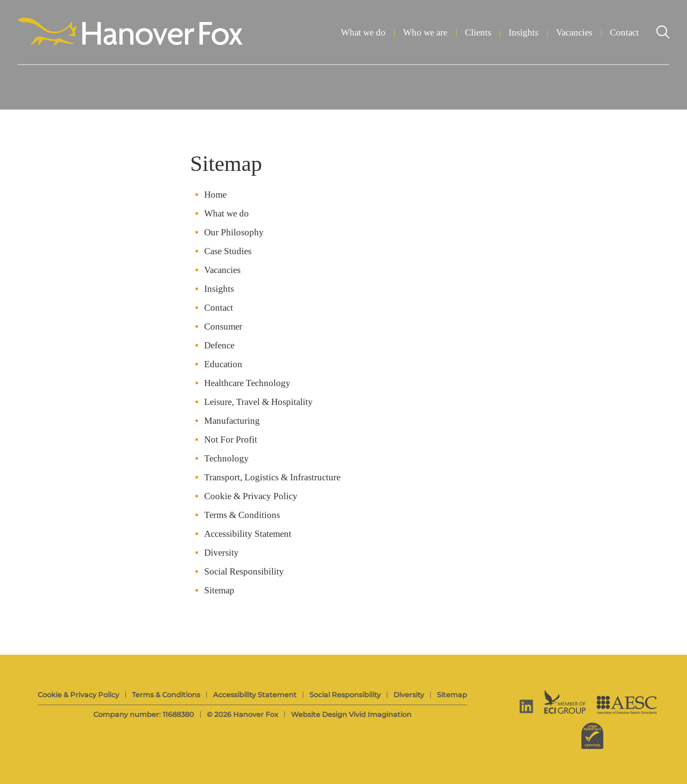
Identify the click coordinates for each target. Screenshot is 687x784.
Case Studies (228, 251)
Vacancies (574, 33)
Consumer (223, 327)
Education (223, 364)
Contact (624, 33)
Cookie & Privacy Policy (251, 496)
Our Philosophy (234, 232)
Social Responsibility (244, 572)
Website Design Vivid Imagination (351, 715)
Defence (219, 346)
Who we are (425, 33)
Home (215, 195)
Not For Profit (231, 440)
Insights (524, 33)
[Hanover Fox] (130, 32)
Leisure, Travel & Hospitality (259, 402)
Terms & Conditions (242, 515)
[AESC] (627, 705)
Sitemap (219, 591)
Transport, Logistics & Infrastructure (272, 477)
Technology (227, 459)
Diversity (221, 553)
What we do (363, 33)
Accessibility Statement (248, 534)
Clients (478, 33)
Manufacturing (232, 421)
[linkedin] (526, 706)
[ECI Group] (565, 702)
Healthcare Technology (247, 383)
